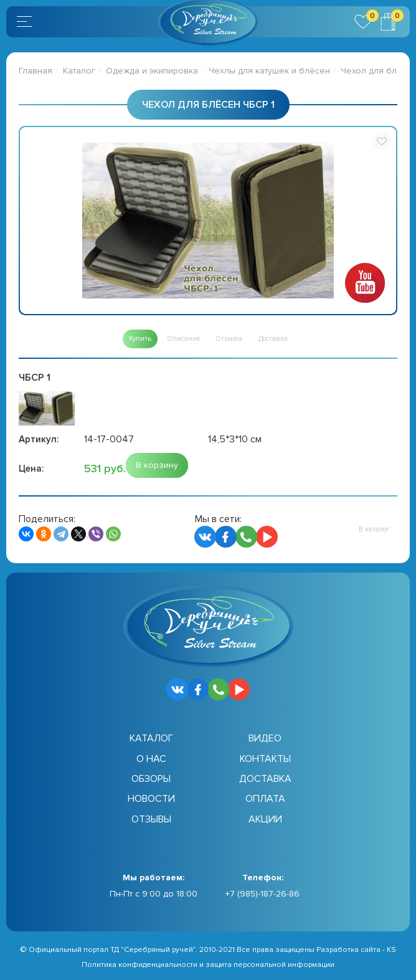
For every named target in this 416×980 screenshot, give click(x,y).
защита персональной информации (270, 965)
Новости (151, 799)
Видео (265, 738)
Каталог (79, 71)
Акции (265, 819)
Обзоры (151, 779)
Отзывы (151, 819)
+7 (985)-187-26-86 (262, 894)
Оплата (265, 799)
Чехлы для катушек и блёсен (269, 71)
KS (391, 950)
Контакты (265, 759)
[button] (382, 141)
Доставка (265, 779)
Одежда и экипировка (152, 71)
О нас (151, 759)
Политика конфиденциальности (139, 965)
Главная (35, 71)
